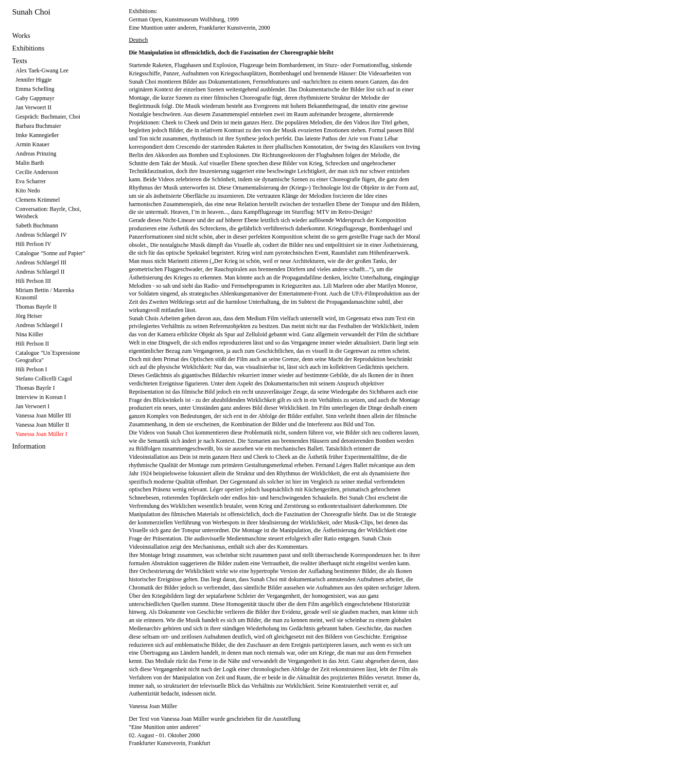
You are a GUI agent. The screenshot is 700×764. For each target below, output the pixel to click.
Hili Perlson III (33, 281)
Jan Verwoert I (33, 406)
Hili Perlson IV (33, 244)
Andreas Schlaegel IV (41, 235)
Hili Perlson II (32, 344)
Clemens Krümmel (38, 200)
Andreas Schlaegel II (40, 272)
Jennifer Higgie (34, 80)
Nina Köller (29, 334)
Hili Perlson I (31, 369)
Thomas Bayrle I (35, 388)
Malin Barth (30, 163)
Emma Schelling (35, 89)
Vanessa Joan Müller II (42, 425)
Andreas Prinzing (36, 154)
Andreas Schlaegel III (41, 262)
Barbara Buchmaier (38, 126)
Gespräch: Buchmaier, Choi (48, 117)
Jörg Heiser (29, 316)
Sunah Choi (31, 12)
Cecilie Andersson (37, 172)
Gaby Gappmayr (35, 98)
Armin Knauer (33, 144)
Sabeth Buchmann (37, 226)
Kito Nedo (28, 191)
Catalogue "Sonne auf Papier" (50, 253)
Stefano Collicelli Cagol (44, 379)
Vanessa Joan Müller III (43, 416)
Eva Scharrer (31, 181)
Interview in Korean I (41, 397)
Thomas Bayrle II (36, 307)
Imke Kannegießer (37, 135)
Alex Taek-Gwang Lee (42, 70)
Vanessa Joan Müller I (41, 434)
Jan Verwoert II (34, 107)
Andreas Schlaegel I (39, 325)
